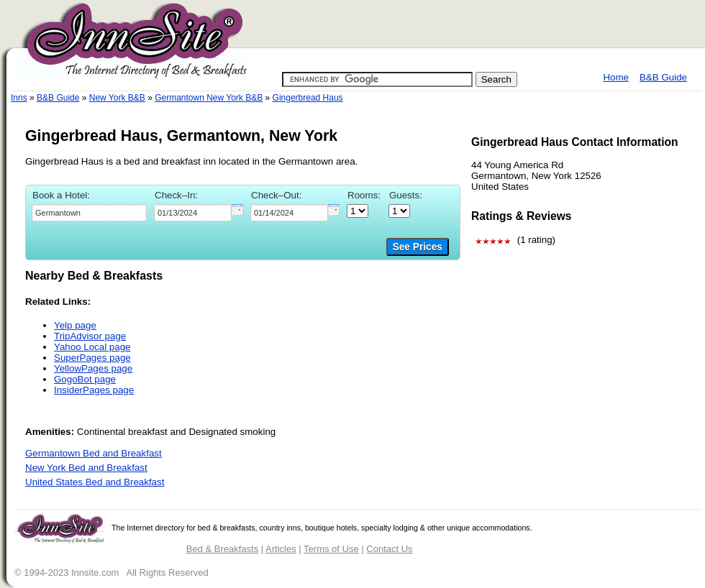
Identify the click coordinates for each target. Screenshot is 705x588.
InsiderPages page (94, 390)
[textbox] (89, 213)
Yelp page (75, 325)
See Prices (418, 247)
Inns (19, 98)
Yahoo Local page (92, 347)
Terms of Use (331, 549)
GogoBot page (85, 379)
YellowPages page (93, 368)
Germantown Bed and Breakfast (94, 453)
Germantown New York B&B (209, 98)
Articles (281, 549)
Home (616, 77)
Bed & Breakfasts (222, 549)
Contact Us (389, 549)
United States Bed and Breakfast (95, 482)
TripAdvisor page (90, 336)
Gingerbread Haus (308, 98)
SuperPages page (92, 358)
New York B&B (117, 98)
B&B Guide (663, 77)
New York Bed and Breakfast (86, 468)
